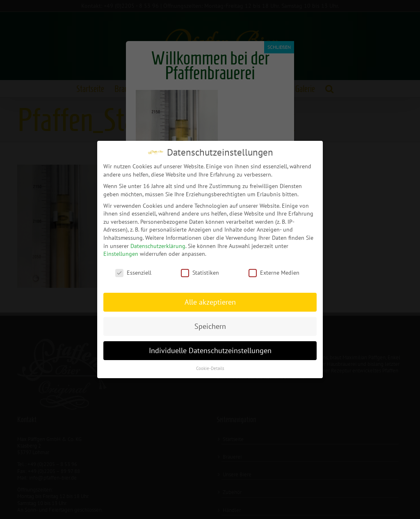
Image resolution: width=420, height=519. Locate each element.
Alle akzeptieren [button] (210, 302)
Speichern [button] (210, 326)
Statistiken (200, 272)
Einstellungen (121, 253)
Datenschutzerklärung (158, 246)
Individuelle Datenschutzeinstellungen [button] (210, 350)
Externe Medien (274, 272)
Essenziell (133, 272)
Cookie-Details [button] (210, 368)
